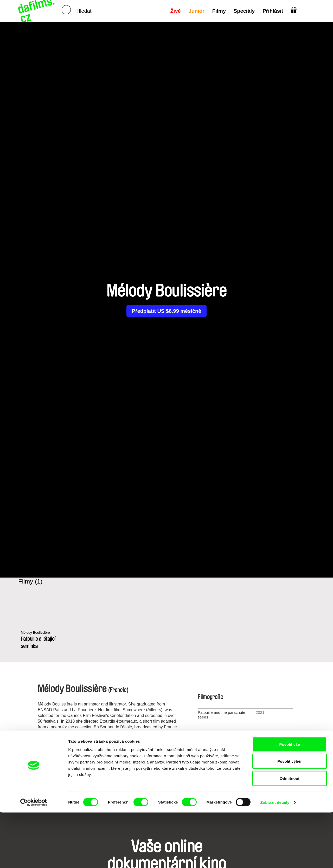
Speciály (243, 11)
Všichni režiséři (166, 774)
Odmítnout (290, 834)
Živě (175, 11)
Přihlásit (272, 11)
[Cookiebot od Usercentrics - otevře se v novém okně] (34, 858)
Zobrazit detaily (275, 858)
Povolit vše (289, 800)
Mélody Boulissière (37, 633)
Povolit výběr (290, 817)
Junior (196, 11)
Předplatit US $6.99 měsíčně (167, 311)
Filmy (218, 11)
